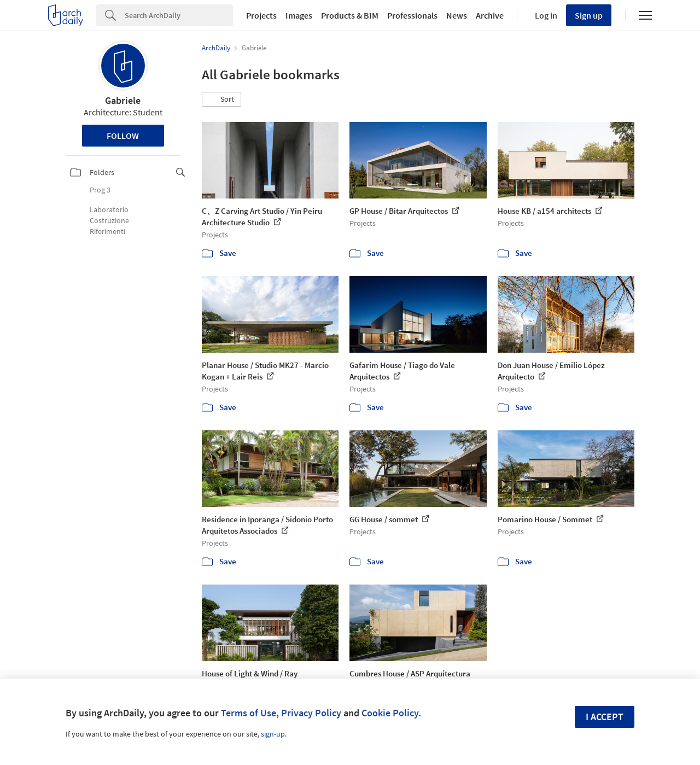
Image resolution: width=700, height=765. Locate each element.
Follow (123, 136)
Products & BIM (350, 15)
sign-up (273, 734)
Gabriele (123, 100)
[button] (221, 100)
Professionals (412, 15)
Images (299, 15)
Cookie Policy (390, 713)
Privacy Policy (311, 713)
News (457, 15)
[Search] (179, 15)
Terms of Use (249, 713)
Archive (490, 15)
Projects (261, 15)
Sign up (589, 15)
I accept (605, 717)
